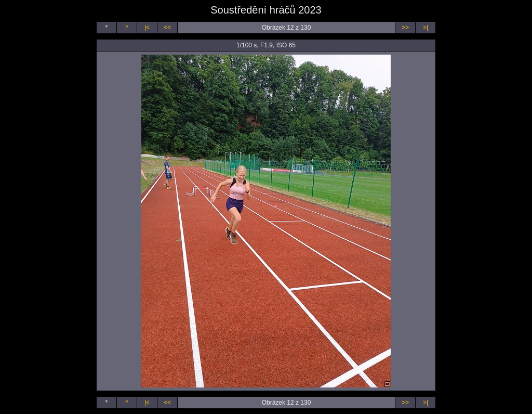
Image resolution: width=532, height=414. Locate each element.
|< (147, 28)
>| (425, 28)
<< (167, 28)
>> (405, 28)
